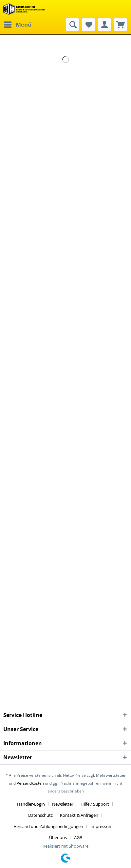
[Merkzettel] (88, 25)
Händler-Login (31, 804)
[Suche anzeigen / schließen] (72, 25)
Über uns (58, 837)
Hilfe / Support (95, 804)
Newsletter (63, 804)
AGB (78, 837)
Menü (18, 24)
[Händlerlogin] (104, 25)
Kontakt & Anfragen (79, 815)
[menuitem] (17, 25)
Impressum (102, 826)
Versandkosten (30, 783)
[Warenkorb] (121, 25)
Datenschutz (40, 815)
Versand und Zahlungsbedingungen (48, 826)
